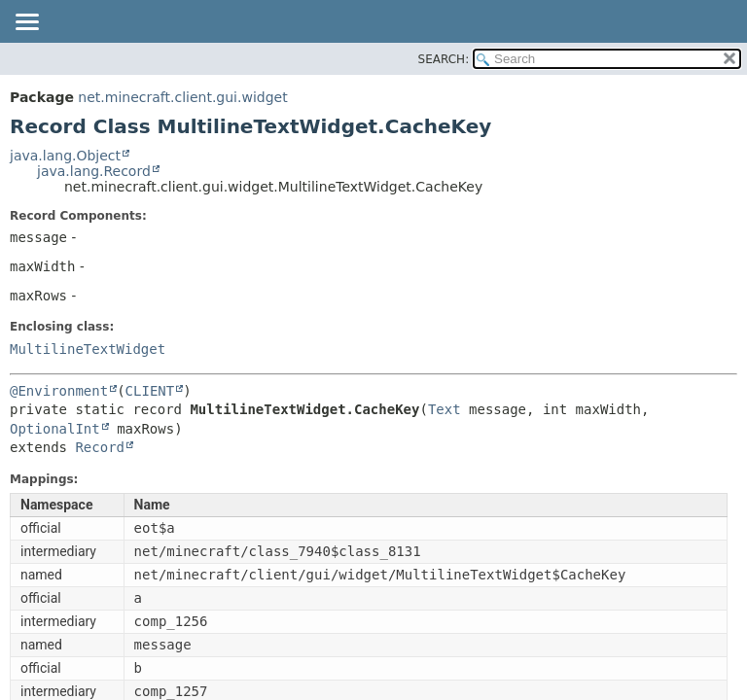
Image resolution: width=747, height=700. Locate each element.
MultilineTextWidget (88, 349)
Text (445, 409)
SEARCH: (444, 59)
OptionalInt (55, 429)
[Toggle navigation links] (26, 23)
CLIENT (150, 391)
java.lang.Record (94, 171)
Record (100, 447)
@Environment (59, 391)
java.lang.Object (65, 156)
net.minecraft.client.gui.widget (182, 97)
